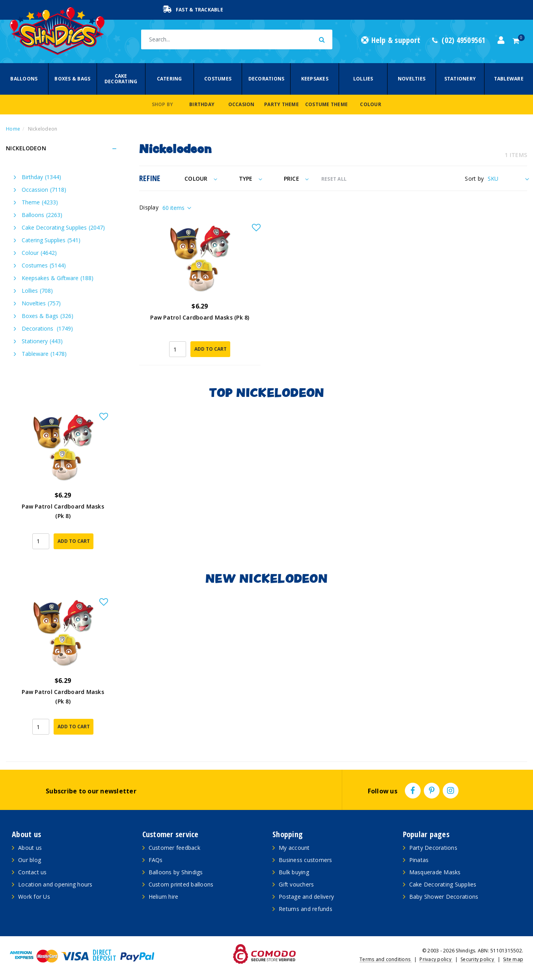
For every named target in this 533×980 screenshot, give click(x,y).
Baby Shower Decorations (444, 897)
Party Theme (281, 104)
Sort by (474, 179)
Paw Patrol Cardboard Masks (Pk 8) (200, 317)
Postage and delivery (306, 897)
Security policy (478, 959)
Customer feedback (174, 848)
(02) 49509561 (459, 40)
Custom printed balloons (181, 884)
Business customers (306, 860)
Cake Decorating (121, 79)
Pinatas (419, 860)
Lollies (363, 79)
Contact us (33, 872)
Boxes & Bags (72, 79)
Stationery (460, 79)
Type (251, 179)
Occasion (241, 104)
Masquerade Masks (435, 872)
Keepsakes (315, 79)
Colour (371, 104)
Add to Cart (211, 349)
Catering (170, 79)
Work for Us (34, 897)
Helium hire (164, 897)
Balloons (24, 79)
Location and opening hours (55, 884)
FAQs (156, 860)
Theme (40, 202)
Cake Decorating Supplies (63, 227)
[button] (256, 228)
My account (294, 848)
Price (296, 179)
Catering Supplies (51, 240)
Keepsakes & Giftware (58, 278)
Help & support (391, 40)
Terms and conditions (386, 959)
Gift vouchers (296, 884)
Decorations (266, 79)
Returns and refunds (306, 909)
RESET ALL (334, 179)
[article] (63, 486)
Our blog (30, 860)
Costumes (218, 79)
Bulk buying (294, 872)
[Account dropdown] (501, 40)
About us (30, 848)
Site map (513, 959)
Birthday (202, 104)
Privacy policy (436, 959)
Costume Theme (326, 104)
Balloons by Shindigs (176, 872)
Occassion (44, 190)
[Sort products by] (507, 179)
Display (149, 207)
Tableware (509, 79)
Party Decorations (433, 848)
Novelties (412, 79)
